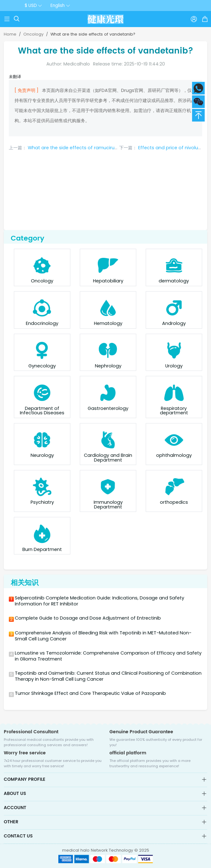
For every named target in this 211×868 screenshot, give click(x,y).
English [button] (58, 6)
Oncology (33, 34)
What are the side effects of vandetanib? (93, 34)
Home (10, 34)
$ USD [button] (31, 6)
